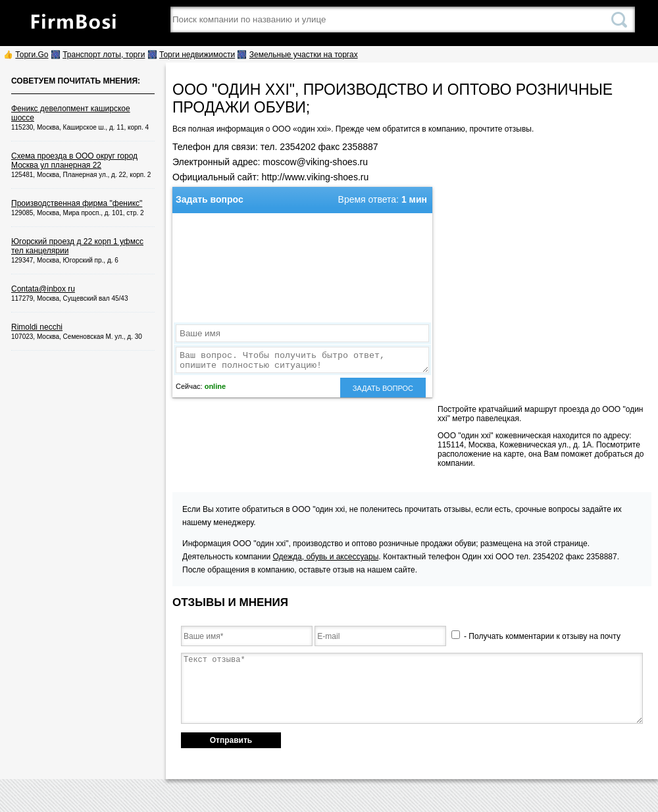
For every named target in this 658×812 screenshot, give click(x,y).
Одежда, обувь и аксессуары (325, 557)
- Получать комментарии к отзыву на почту (536, 636)
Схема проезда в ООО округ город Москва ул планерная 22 (74, 161)
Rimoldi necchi (37, 327)
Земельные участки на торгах (304, 55)
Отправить (231, 740)
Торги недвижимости (197, 55)
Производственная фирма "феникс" (77, 203)
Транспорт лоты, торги (104, 55)
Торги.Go (32, 55)
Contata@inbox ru (43, 289)
